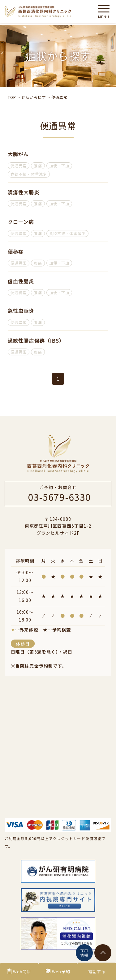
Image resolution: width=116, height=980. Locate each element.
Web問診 (19, 971)
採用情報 (84, 952)
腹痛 (38, 166)
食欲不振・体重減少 (29, 174)
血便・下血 (59, 166)
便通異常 (19, 166)
